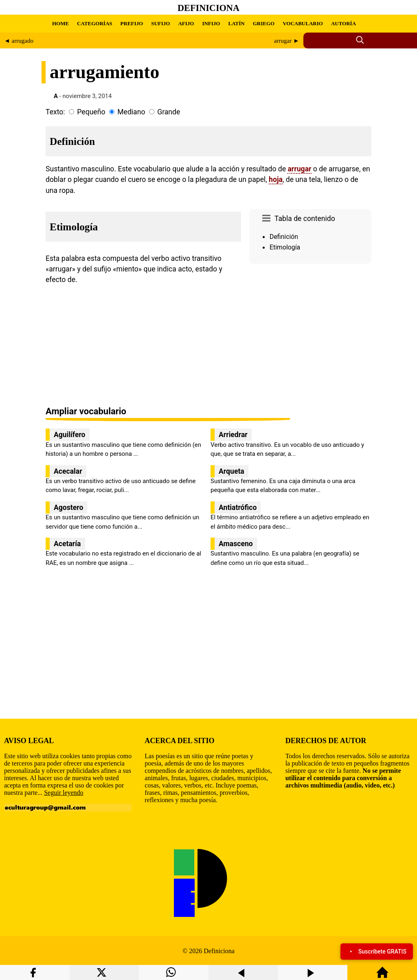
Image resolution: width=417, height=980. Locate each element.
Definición (284, 237)
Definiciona (208, 8)
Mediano (131, 112)
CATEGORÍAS (94, 23)
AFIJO (186, 23)
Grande (169, 112)
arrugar (299, 169)
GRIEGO (264, 23)
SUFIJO (160, 23)
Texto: (55, 112)
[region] (310, 336)
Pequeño (91, 112)
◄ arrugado (19, 41)
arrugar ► (287, 41)
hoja (276, 179)
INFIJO (211, 23)
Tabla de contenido (305, 219)
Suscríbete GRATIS (377, 952)
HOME (60, 23)
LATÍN (236, 23)
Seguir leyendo (64, 793)
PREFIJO (132, 23)
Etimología (285, 247)
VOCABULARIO (303, 23)
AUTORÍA (343, 23)
